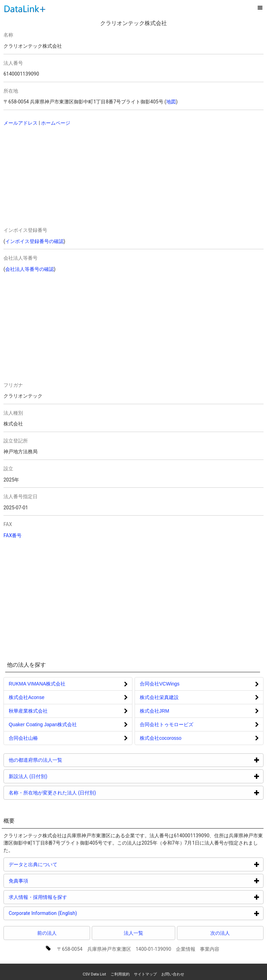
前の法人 (47, 933)
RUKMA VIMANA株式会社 (37, 684)
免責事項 (45, 881)
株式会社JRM (155, 711)
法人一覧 (133, 933)
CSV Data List (94, 974)
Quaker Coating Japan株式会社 (43, 724)
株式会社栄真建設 (159, 697)
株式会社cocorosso (161, 738)
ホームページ (56, 123)
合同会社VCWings (160, 684)
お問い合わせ (173, 974)
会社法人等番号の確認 (30, 269)
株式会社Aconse (27, 697)
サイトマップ (145, 974)
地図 (171, 102)
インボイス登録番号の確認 (34, 241)
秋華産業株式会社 (28, 711)
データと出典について (59, 864)
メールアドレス (21, 123)
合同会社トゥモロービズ (167, 724)
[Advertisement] (67, 177)
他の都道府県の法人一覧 (62, 760)
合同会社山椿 (23, 738)
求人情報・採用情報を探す (64, 897)
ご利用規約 (120, 974)
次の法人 (220, 933)
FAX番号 (13, 535)
